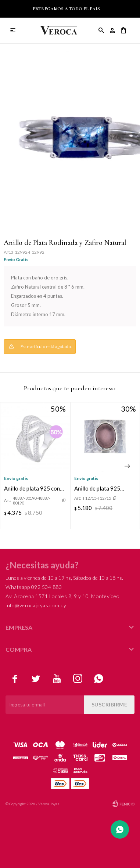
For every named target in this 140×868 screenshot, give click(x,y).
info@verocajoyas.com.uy (36, 605)
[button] (127, 466)
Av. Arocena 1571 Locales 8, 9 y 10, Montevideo (62, 596)
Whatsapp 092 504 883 (34, 587)
